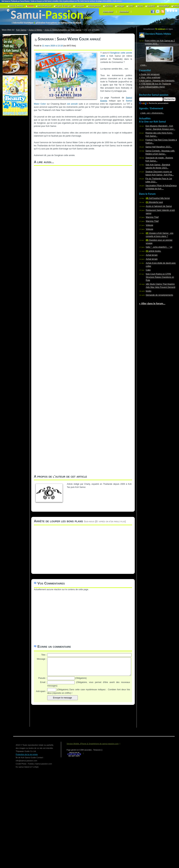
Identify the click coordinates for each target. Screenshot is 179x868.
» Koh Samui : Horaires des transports (157, 81)
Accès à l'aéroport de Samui (159, 206)
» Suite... (143, 65)
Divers (140, 6)
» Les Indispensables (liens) (152, 87)
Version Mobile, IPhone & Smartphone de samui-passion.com (93, 744)
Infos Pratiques (44, 6)
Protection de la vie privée (27, 754)
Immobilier (164, 6)
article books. (154, 251)
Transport (80, 6)
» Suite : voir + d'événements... (152, 113)
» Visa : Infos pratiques (150, 77)
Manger (120, 6)
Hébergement (94, 6)
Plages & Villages (63, 6)
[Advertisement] (15, 168)
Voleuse (150, 225)
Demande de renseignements (159, 295)
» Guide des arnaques (149, 74)
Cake (148, 270)
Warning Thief (152, 217)
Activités (109, 6)
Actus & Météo (16, 6)
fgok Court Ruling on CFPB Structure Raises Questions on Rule (160, 277)
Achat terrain (152, 255)
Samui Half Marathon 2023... (159, 147)
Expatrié (151, 6)
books (149, 291)
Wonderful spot (154, 202)
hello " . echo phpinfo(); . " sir (159, 247)
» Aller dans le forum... (152, 303)
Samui (26, 15)
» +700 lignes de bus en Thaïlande (155, 84)
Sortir (131, 6)
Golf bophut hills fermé (158, 198)
